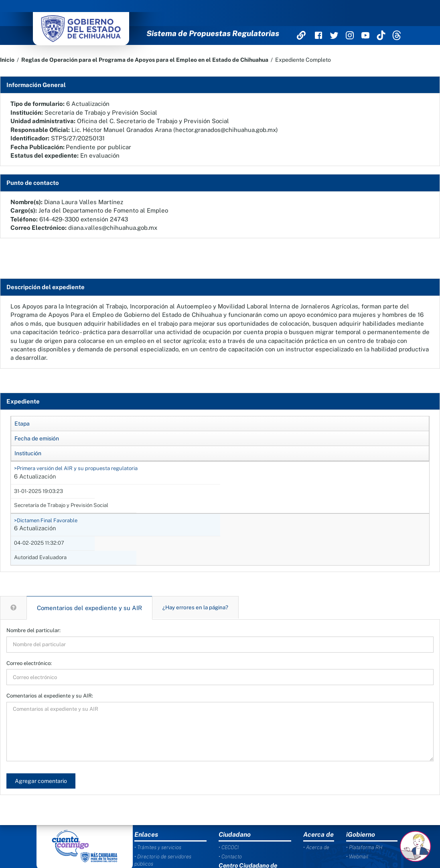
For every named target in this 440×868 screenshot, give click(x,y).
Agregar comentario (41, 781)
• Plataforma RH (364, 847)
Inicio (7, 60)
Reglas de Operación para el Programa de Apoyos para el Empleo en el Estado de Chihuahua (145, 60)
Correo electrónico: (29, 663)
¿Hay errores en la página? (195, 607)
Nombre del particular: (33, 630)
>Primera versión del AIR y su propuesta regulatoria (76, 468)
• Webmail (357, 857)
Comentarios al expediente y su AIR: (50, 696)
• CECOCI (229, 847)
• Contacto (230, 857)
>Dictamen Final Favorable (46, 520)
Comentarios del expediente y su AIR (89, 608)
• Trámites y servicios (158, 847)
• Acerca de (316, 847)
